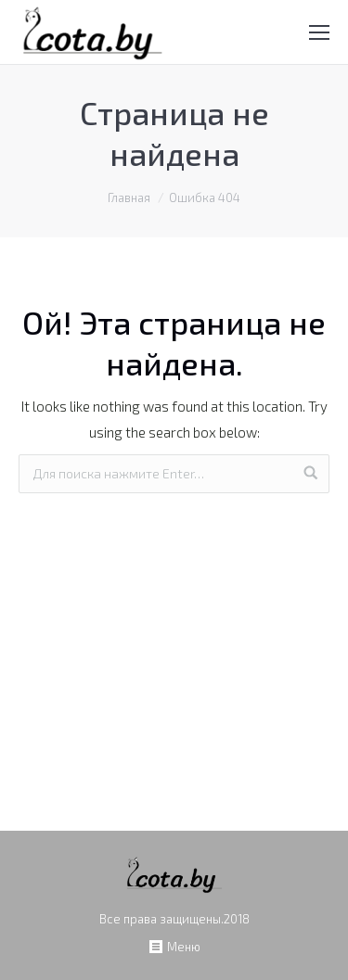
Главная (129, 197)
